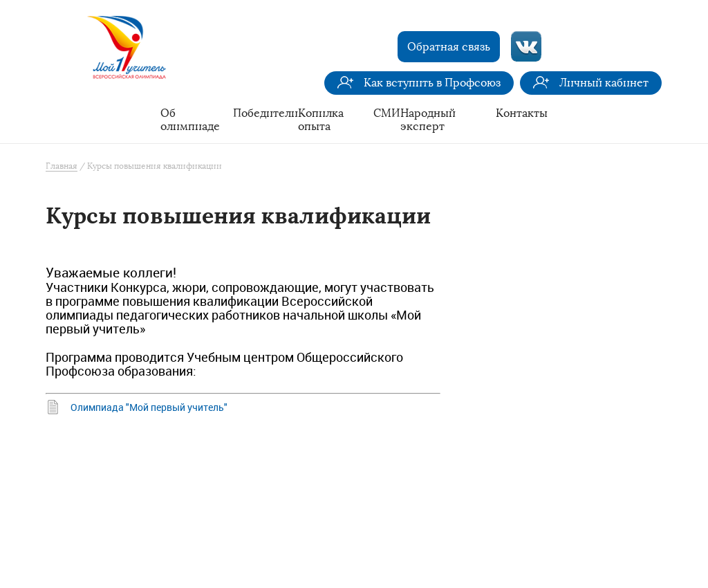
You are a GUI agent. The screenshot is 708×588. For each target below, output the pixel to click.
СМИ (387, 113)
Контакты (522, 113)
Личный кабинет (604, 83)
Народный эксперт (428, 120)
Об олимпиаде (190, 120)
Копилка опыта (321, 120)
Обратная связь (449, 47)
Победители (265, 113)
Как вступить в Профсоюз (432, 83)
